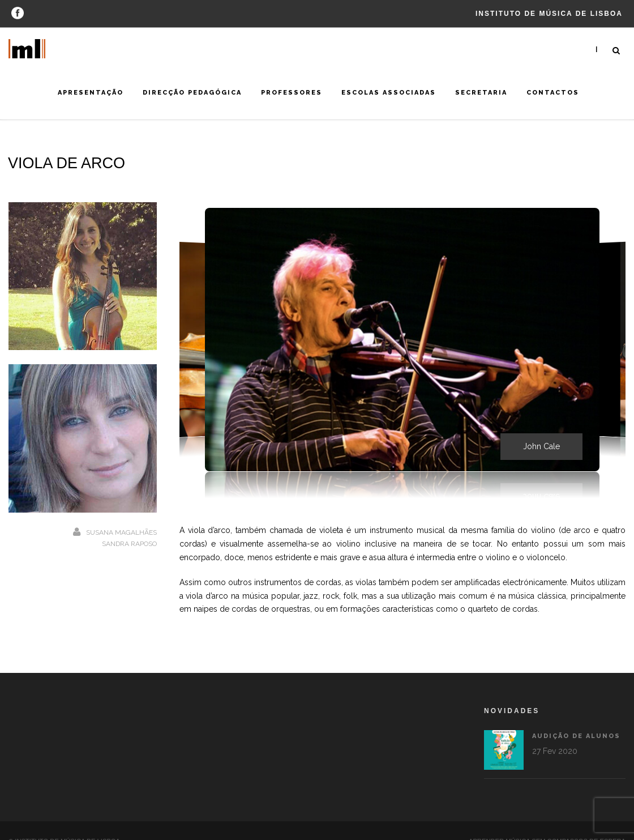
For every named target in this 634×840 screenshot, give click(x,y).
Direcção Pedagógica (192, 93)
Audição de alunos (528, 736)
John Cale (541, 446)
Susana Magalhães (121, 532)
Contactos (553, 93)
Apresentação (91, 93)
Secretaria (481, 93)
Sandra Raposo (129, 544)
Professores (292, 93)
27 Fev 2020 (507, 751)
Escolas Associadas (389, 93)
